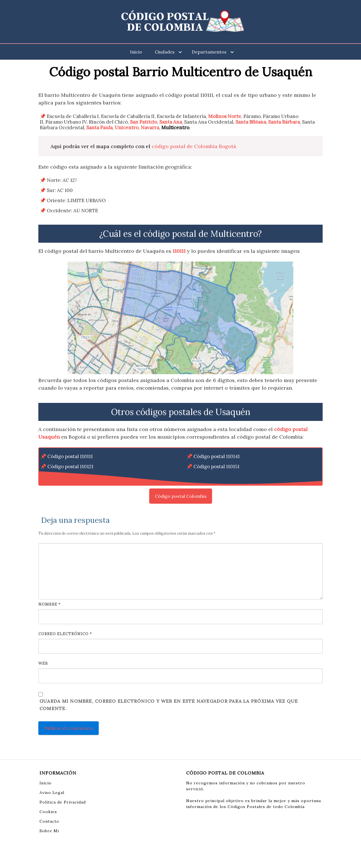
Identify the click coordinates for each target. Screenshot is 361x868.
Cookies (48, 812)
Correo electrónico (65, 634)
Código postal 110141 (217, 456)
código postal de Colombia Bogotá (194, 146)
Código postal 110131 (70, 477)
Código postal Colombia (181, 496)
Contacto (49, 821)
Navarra (150, 128)
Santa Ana (171, 122)
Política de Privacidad (63, 802)
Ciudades (165, 52)
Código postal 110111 (70, 456)
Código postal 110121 (70, 467)
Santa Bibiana (251, 122)
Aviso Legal (52, 793)
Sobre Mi (49, 831)
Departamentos (209, 52)
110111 (179, 251)
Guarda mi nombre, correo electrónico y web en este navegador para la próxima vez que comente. (169, 705)
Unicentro (127, 128)
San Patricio (144, 122)
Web (43, 663)
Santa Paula (99, 128)
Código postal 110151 (216, 467)
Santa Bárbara (284, 122)
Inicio (136, 52)
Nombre (49, 604)
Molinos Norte (225, 116)
